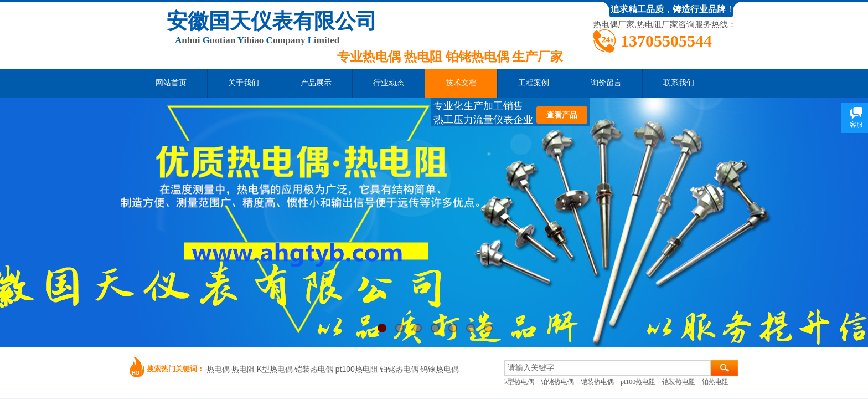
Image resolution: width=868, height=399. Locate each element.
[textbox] (608, 368)
